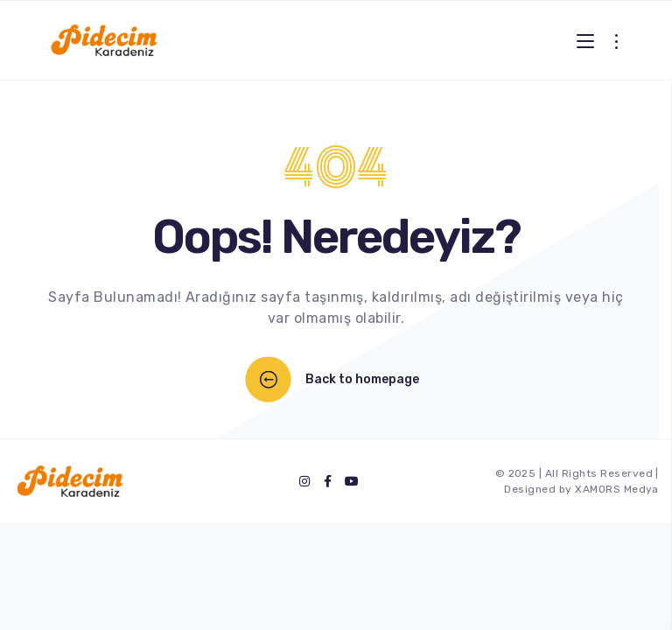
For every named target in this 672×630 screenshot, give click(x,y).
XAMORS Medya (617, 489)
